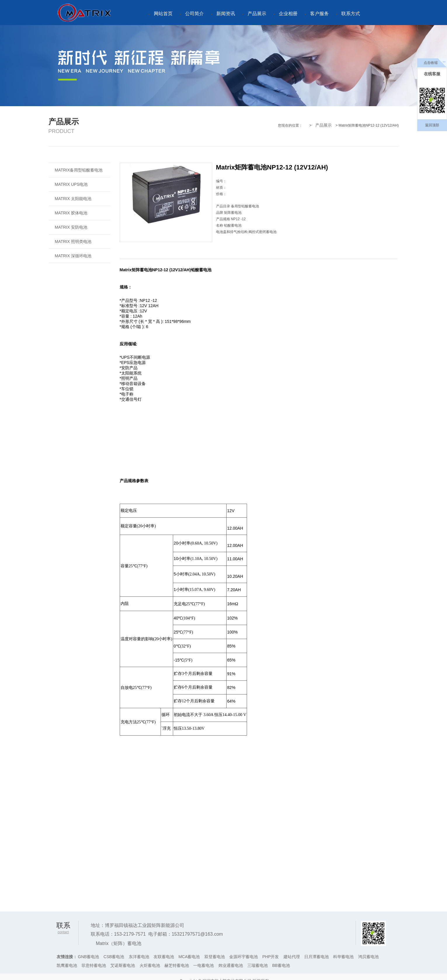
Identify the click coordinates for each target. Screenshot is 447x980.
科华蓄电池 (343, 957)
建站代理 (292, 957)
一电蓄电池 (204, 965)
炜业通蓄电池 (231, 965)
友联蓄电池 (164, 957)
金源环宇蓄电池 (243, 957)
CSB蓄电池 (114, 957)
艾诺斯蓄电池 (123, 965)
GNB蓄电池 (88, 957)
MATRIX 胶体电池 (71, 213)
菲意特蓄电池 (94, 965)
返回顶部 (432, 125)
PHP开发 (271, 957)
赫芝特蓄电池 (177, 965)
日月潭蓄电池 (316, 957)
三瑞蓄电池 (258, 965)
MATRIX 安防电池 (71, 227)
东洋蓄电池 (139, 957)
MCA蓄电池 (189, 957)
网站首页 (163, 14)
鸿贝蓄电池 (368, 957)
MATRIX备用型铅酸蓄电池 (79, 170)
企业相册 (288, 14)
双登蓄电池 (215, 957)
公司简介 (194, 14)
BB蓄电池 (281, 965)
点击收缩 (431, 63)
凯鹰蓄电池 (67, 965)
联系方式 (351, 14)
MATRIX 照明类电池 (73, 242)
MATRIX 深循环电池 (73, 256)
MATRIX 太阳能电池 (73, 199)
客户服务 (319, 14)
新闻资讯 (226, 14)
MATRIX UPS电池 (71, 184)
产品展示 (257, 14)
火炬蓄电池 (150, 965)
